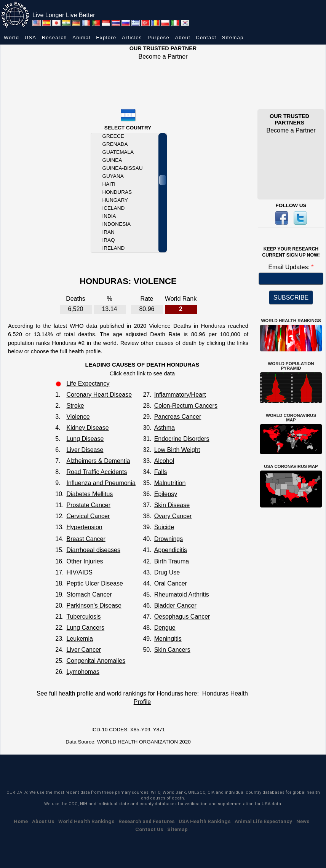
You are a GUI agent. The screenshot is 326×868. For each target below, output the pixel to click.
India (109, 216)
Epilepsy (166, 494)
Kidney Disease (87, 428)
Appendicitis (171, 550)
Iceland (114, 208)
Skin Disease (172, 505)
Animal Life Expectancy (263, 821)
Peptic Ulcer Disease (95, 583)
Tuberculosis (83, 617)
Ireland (114, 248)
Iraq (109, 240)
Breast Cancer (86, 539)
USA (31, 37)
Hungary (115, 200)
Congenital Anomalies (96, 661)
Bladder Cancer (175, 606)
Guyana (113, 176)
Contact (206, 37)
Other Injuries (85, 561)
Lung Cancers (85, 628)
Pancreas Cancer (178, 417)
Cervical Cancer (88, 516)
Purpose (158, 37)
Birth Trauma (172, 561)
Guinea (112, 160)
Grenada (115, 144)
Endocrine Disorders (182, 439)
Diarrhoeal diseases (93, 550)
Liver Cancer (84, 650)
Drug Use (167, 572)
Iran (109, 232)
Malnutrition (170, 483)
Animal (81, 37)
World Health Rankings (86, 821)
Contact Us (149, 829)
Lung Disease (85, 439)
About (182, 37)
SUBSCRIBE (291, 298)
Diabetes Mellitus (89, 494)
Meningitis (168, 639)
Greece (113, 136)
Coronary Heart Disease (99, 395)
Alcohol (164, 461)
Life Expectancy (88, 384)
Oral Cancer (171, 583)
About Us (43, 821)
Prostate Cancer (88, 505)
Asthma (165, 428)
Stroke (75, 406)
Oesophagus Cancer (182, 617)
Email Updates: (290, 267)
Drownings (169, 539)
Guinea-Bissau (123, 168)
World (11, 37)
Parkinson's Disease (94, 606)
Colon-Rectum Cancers (186, 406)
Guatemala (118, 152)
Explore (106, 37)
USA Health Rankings (205, 821)
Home (21, 821)
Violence (78, 417)
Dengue (165, 628)
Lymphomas (83, 672)
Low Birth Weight (177, 450)
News (303, 821)
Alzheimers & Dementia (98, 461)
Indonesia (117, 224)
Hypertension (84, 527)
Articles (132, 37)
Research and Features (146, 821)
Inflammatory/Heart (180, 395)
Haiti (109, 184)
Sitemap (233, 37)
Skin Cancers (172, 650)
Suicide (164, 527)
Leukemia (79, 639)
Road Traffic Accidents (97, 472)
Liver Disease (85, 450)
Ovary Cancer (173, 516)
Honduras (117, 192)
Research (54, 37)
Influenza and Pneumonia (101, 483)
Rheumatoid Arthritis (182, 594)
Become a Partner (163, 57)
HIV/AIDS (79, 572)
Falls (161, 472)
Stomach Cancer (89, 594)
